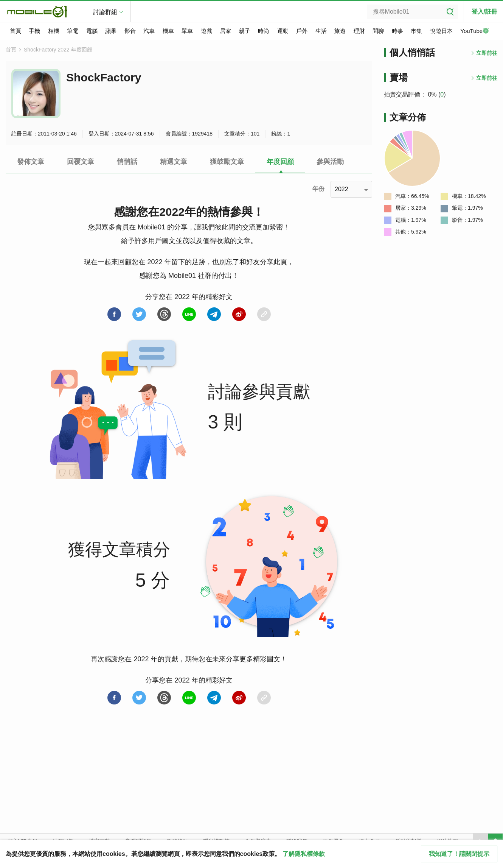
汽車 (149, 31)
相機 (54, 31)
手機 (34, 31)
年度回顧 (280, 162)
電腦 (92, 31)
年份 (318, 189)
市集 (416, 31)
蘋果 (111, 31)
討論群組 (105, 12)
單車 (187, 31)
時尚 (264, 31)
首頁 (16, 31)
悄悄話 (127, 162)
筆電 (73, 31)
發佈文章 (31, 162)
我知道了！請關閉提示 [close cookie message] (459, 854)
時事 (397, 31)
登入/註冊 (484, 12)
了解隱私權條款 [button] (304, 854)
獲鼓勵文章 (227, 162)
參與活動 (330, 162)
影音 (130, 31)
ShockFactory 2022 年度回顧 (58, 50)
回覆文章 (81, 162)
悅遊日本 (441, 31)
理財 (359, 31)
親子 (245, 31)
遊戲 (206, 31)
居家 (225, 31)
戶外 (302, 31)
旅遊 (340, 31)
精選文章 (174, 162)
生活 (321, 31)
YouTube (475, 31)
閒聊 (378, 31)
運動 (283, 31)
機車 (168, 31)
